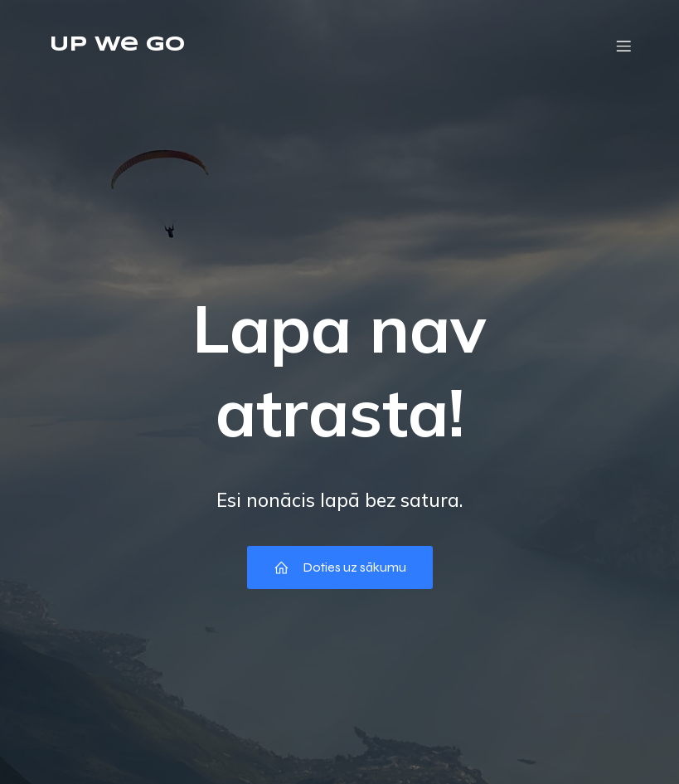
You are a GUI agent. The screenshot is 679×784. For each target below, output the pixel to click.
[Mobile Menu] (624, 46)
